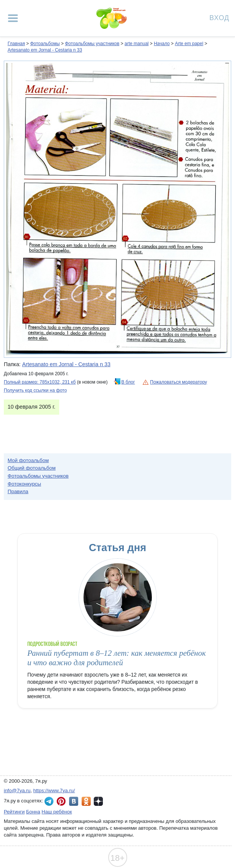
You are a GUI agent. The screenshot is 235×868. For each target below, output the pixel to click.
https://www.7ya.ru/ (54, 790)
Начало (162, 44)
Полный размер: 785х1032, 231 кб (40, 382)
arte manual (136, 44)
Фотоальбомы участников (92, 44)
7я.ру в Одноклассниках (86, 801)
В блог (128, 382)
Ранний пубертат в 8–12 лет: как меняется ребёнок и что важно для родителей (117, 658)
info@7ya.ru (17, 790)
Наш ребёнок (57, 812)
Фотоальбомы (45, 44)
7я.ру (98, 801)
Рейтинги (14, 812)
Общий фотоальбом (32, 468)
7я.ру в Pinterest (61, 801)
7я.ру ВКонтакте (74, 801)
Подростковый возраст (52, 644)
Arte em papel (189, 44)
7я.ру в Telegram (49, 801)
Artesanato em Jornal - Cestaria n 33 (45, 50)
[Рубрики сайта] (13, 18)
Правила (18, 491)
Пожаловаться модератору (178, 382)
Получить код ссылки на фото (35, 390)
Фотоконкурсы (24, 484)
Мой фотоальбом (28, 460)
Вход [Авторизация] (219, 17)
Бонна (33, 812)
